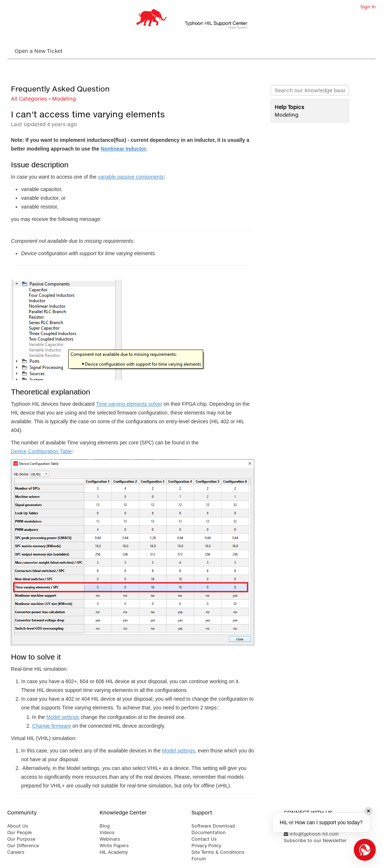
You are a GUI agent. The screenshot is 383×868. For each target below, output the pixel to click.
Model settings (63, 717)
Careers (16, 852)
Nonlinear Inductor (123, 149)
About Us (18, 826)
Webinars (110, 839)
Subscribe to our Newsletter (315, 840)
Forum (199, 859)
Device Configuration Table (41, 451)
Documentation (209, 832)
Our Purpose (21, 839)
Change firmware (52, 726)
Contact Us (204, 839)
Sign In (368, 7)
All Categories (29, 99)
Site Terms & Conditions (218, 852)
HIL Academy (114, 852)
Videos (107, 832)
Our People (20, 832)
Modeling (64, 99)
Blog (105, 826)
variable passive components (131, 177)
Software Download (213, 826)
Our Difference (23, 846)
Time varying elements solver (129, 404)
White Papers (114, 846)
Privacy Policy (206, 846)
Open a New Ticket (39, 51)
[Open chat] (365, 850)
